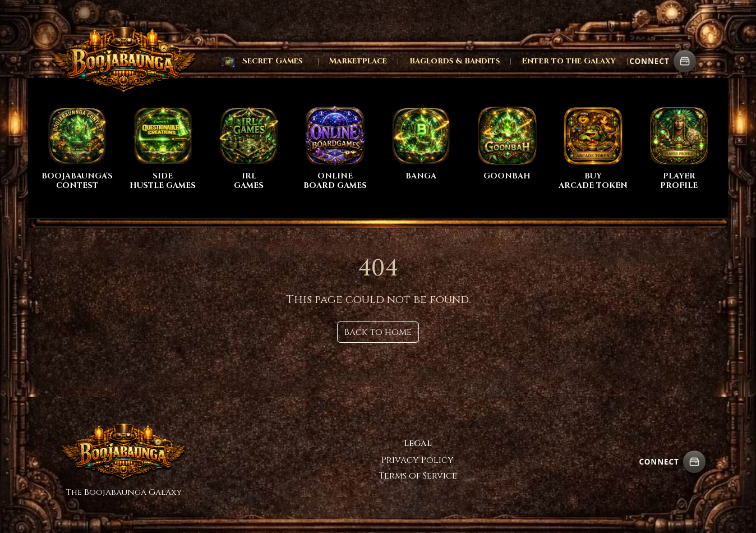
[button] (262, 61)
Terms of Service (418, 476)
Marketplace (358, 61)
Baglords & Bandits (455, 61)
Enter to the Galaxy (569, 61)
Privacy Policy (418, 460)
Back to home (378, 332)
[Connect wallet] (685, 61)
